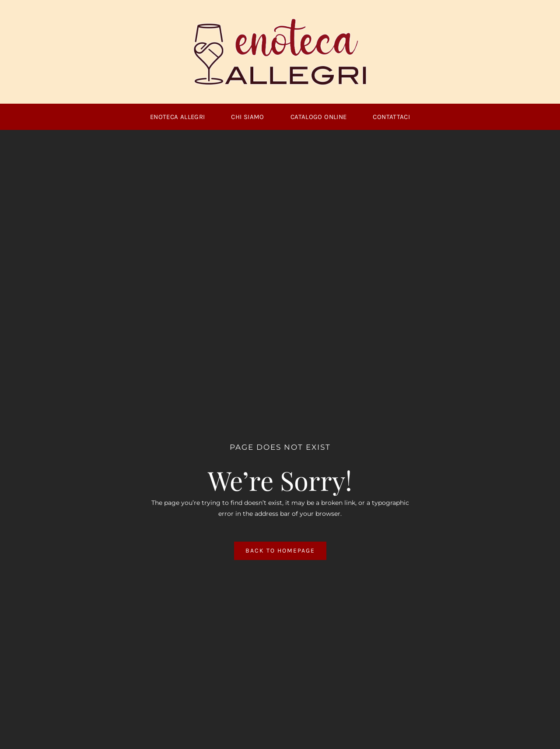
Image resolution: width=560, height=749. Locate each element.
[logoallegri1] (280, 21)
